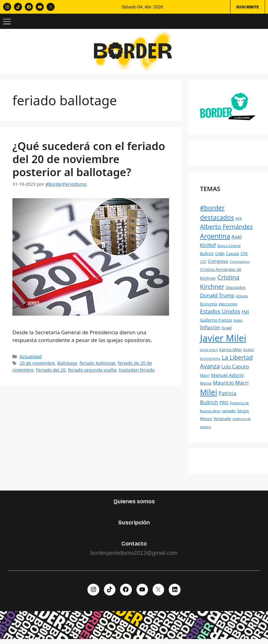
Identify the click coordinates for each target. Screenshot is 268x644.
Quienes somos (134, 504)
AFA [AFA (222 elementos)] (239, 221)
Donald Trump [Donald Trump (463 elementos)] (217, 298)
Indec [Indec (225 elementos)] (238, 323)
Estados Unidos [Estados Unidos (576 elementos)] (220, 314)
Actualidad (31, 359)
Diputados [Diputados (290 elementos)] (236, 290)
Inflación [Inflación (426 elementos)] (210, 331)
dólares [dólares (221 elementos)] (242, 299)
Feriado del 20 (51, 373)
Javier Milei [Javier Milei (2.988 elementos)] (223, 341)
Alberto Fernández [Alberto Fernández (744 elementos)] (226, 229)
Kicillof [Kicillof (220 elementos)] (249, 352)
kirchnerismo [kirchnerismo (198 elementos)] (210, 361)
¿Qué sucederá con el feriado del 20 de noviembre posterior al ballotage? (89, 162)
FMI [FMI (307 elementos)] (245, 315)
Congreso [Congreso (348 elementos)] (218, 264)
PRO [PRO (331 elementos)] (224, 405)
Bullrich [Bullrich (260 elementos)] (207, 256)
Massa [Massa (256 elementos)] (206, 386)
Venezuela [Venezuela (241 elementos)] (222, 421)
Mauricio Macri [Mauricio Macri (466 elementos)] (231, 386)
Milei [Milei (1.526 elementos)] (209, 395)
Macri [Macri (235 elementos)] (205, 378)
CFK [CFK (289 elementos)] (244, 256)
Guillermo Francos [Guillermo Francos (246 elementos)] (216, 323)
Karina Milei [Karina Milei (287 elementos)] (230, 352)
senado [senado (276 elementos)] (229, 413)
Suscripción (134, 525)
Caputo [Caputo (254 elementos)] (233, 256)
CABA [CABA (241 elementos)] (220, 256)
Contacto (134, 546)
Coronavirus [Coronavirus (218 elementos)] (239, 264)
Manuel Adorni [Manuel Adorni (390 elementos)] (227, 378)
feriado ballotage (97, 366)
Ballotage (67, 366)
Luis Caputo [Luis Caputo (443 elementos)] (235, 370)
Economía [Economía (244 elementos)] (209, 307)
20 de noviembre (37, 366)
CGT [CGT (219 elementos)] (203, 264)
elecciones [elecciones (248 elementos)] (228, 307)
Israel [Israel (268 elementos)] (227, 331)
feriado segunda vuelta (92, 373)
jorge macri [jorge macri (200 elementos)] (209, 353)
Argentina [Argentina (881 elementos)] (215, 239)
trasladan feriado (137, 373)
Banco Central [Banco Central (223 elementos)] (229, 248)
